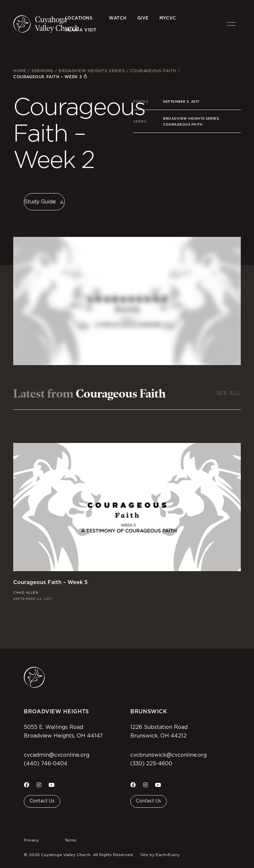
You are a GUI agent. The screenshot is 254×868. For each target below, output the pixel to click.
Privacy (31, 840)
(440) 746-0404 (46, 764)
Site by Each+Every (160, 855)
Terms (71, 840)
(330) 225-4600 (151, 764)
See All (229, 393)
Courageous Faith (153, 71)
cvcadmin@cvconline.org (57, 755)
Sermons (42, 71)
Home (20, 71)
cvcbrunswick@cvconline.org (169, 755)
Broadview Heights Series (92, 71)
